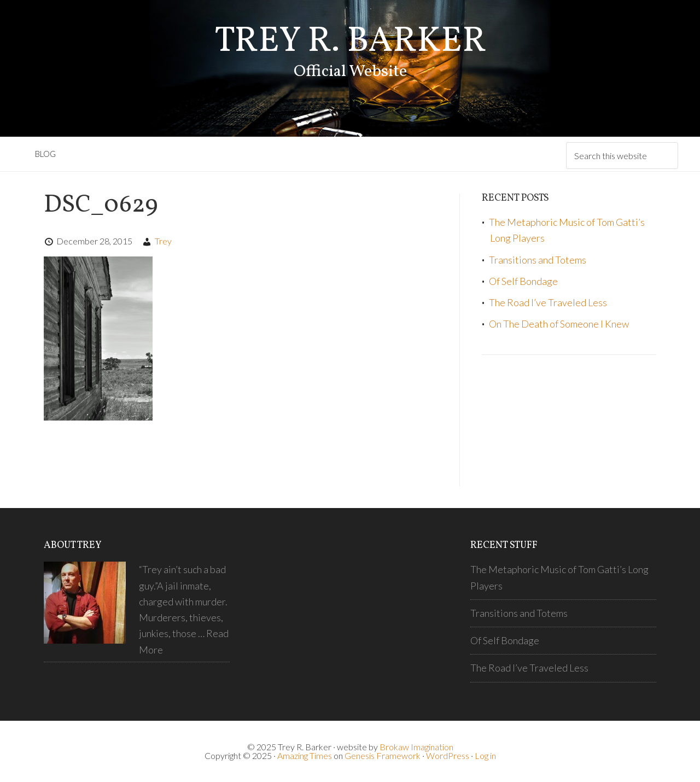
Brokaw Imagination (416, 747)
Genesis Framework (383, 755)
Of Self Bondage (523, 281)
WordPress (448, 755)
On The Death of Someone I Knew (559, 324)
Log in (485, 755)
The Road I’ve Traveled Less (548, 302)
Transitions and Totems (538, 260)
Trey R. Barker (350, 42)
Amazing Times (305, 755)
